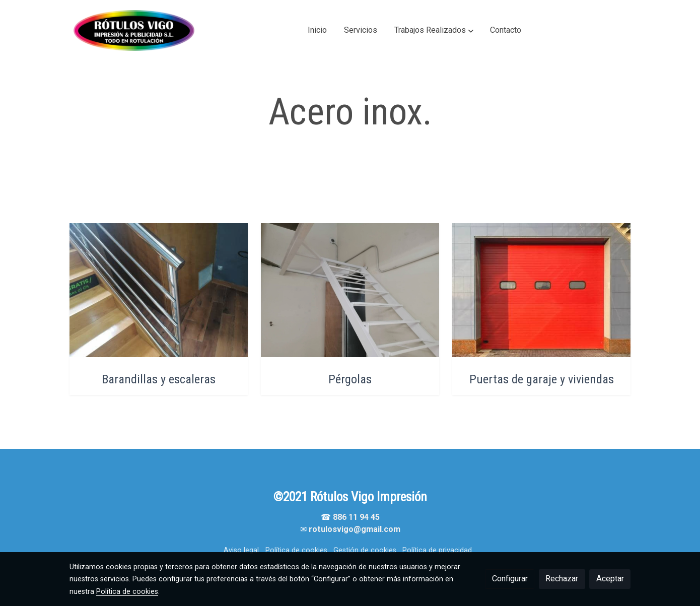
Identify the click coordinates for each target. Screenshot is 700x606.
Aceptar (610, 579)
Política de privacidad (437, 550)
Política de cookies (296, 550)
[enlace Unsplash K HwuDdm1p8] (542, 289)
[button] (434, 30)
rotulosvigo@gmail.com (355, 529)
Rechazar (562, 579)
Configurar (510, 579)
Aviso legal (241, 550)
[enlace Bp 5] (350, 289)
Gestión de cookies (365, 550)
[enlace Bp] (159, 289)
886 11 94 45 (356, 517)
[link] (134, 30)
